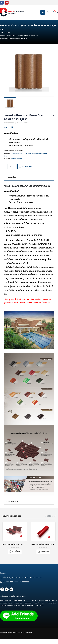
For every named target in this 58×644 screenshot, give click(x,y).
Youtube (11, 589)
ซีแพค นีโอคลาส (16, 159)
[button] (46, 516)
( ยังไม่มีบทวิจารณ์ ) (22, 123)
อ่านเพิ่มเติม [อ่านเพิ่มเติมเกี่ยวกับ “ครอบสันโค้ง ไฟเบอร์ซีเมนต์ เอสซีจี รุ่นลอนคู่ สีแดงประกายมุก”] (45, 552)
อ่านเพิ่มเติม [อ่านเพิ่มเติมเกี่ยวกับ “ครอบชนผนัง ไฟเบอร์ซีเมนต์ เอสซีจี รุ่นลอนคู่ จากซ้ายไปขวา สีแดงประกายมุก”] (16, 552)
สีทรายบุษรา (8, 156)
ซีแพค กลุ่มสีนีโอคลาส (39, 153)
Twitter (7, 589)
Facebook (2, 589)
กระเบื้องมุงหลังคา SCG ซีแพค (21, 153)
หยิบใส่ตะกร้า (27, 167)
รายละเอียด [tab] (12, 177)
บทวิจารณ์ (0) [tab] (13, 501)
